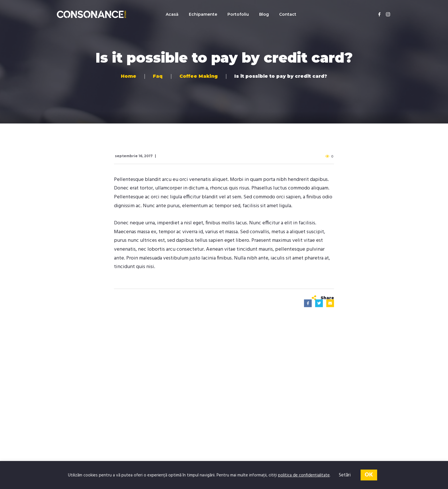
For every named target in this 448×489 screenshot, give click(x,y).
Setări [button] (345, 475)
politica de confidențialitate (304, 475)
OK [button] (369, 475)
